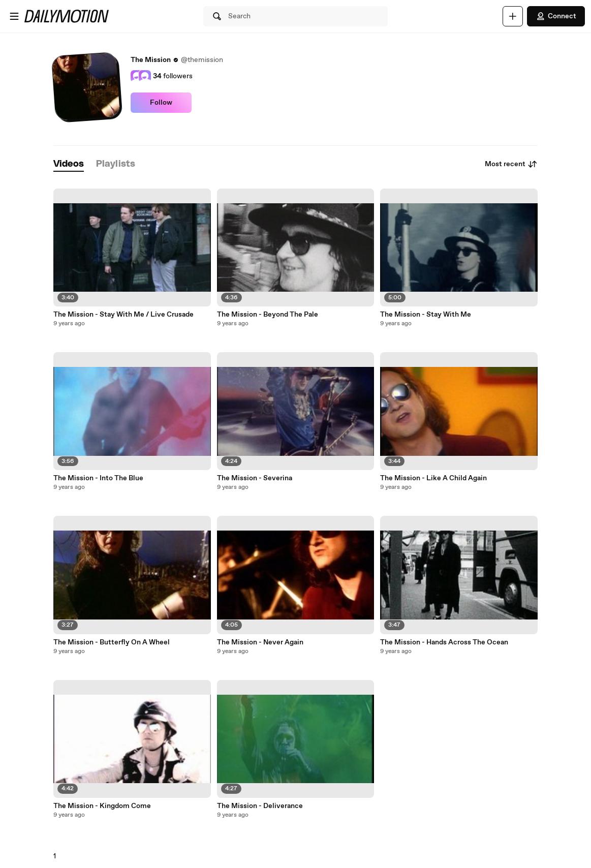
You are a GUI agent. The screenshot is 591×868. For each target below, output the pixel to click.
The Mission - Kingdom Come (102, 806)
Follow (161, 103)
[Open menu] (14, 16)
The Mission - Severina (255, 478)
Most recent (511, 164)
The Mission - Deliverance (260, 806)
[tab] (69, 164)
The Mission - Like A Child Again (433, 478)
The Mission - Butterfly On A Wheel (112, 642)
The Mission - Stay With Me (426, 315)
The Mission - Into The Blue (98, 478)
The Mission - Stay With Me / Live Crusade (123, 315)
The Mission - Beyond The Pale (268, 315)
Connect (556, 16)
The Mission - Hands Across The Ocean (444, 642)
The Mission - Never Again (260, 642)
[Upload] (513, 16)
